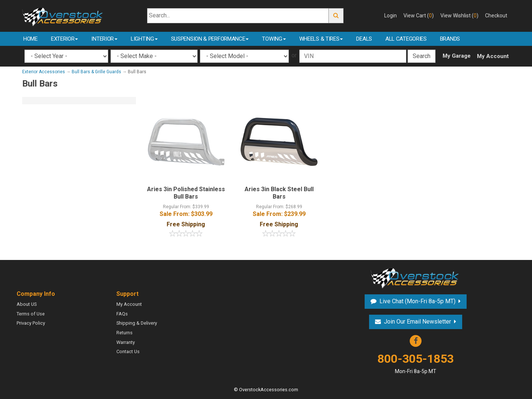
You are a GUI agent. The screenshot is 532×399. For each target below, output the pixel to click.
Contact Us (128, 351)
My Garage (457, 56)
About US (27, 304)
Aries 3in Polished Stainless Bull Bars (186, 193)
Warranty (126, 342)
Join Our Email (417, 322)
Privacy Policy (31, 323)
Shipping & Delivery (137, 323)
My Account (493, 56)
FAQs (122, 314)
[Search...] (238, 16)
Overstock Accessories (416, 277)
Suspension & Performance (210, 39)
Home (30, 39)
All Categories (406, 39)
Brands (450, 39)
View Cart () (419, 16)
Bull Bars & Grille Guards (96, 72)
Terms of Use (31, 314)
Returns (125, 333)
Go (336, 16)
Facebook (416, 341)
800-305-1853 (416, 363)
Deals (364, 39)
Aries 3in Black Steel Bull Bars (279, 193)
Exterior (65, 39)
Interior (104, 39)
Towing (274, 39)
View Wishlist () (459, 16)
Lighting (144, 39)
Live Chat (417, 301)
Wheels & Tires (321, 39)
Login (391, 16)
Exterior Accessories (44, 72)
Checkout (496, 16)
